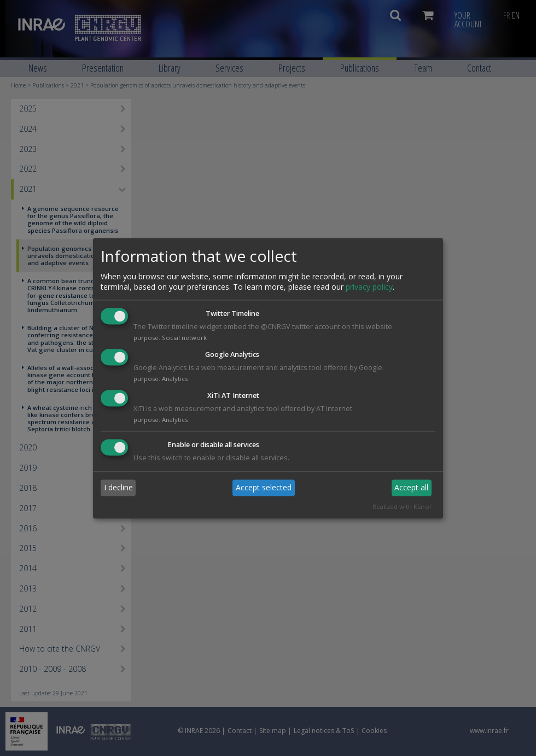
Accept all (411, 488)
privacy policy (369, 287)
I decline (118, 488)
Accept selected (264, 488)
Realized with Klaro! (402, 506)
